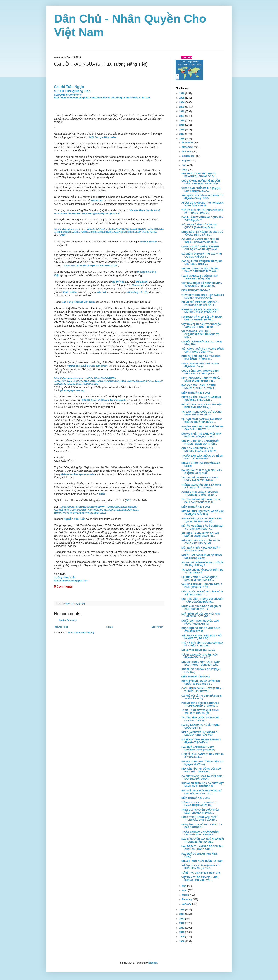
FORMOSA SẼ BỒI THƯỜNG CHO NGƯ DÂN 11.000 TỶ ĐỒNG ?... (200, 311)
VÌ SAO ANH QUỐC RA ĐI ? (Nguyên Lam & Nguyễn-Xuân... (201, 190)
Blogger (153, 963)
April (185, 890)
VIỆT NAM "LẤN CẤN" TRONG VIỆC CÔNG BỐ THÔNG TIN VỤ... (201, 326)
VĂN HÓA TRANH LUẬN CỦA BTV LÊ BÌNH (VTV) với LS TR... (202, 586)
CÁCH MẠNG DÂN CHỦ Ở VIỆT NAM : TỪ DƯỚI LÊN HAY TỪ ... (202, 690)
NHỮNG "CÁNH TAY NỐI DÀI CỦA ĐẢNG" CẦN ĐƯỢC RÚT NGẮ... (200, 270)
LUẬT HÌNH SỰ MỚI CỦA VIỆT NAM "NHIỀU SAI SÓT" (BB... (201, 615)
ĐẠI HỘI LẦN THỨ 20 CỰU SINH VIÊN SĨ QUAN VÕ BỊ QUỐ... (202, 472)
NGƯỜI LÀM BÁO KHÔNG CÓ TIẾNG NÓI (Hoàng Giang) (202, 557)
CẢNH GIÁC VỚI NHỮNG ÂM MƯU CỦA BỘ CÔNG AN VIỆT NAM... (200, 248)
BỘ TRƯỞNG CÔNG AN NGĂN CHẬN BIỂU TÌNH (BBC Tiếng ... (202, 406)
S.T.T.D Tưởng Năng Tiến (72, 91)
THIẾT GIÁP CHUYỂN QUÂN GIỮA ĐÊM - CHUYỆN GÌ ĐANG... (200, 811)
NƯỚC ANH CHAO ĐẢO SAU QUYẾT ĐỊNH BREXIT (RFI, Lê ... (201, 608)
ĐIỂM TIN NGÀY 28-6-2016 (196, 393)
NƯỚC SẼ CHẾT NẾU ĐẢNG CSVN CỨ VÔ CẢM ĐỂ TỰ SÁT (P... (202, 233)
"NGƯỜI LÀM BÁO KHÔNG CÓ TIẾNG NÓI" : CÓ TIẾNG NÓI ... (202, 457)
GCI (128, 500)
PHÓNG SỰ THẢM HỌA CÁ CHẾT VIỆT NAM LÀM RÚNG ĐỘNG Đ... (203, 785)
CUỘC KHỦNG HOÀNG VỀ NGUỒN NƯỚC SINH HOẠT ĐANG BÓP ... (201, 182)
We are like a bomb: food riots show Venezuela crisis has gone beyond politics (107, 212)
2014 (182, 914)
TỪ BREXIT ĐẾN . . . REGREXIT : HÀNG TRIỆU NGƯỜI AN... (199, 804)
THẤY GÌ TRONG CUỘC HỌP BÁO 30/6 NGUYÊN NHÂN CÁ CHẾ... (203, 296)
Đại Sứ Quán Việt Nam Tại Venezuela (104, 400)
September (188, 156)
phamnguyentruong (72, 390)
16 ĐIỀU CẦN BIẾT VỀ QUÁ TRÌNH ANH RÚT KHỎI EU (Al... (200, 712)
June (185, 170)
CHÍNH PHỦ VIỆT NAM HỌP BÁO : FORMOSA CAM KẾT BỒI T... (200, 304)
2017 (182, 134)
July (185, 165)
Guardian (97, 200)
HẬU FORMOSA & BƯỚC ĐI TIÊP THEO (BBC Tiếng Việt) (199, 277)
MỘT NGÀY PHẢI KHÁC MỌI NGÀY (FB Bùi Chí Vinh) (201, 549)
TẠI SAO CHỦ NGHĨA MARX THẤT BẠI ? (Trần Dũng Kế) (202, 571)
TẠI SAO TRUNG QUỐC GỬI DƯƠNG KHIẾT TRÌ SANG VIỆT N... (202, 413)
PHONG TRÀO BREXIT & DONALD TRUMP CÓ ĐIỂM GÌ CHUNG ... (200, 704)
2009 (182, 937)
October (187, 152)
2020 (182, 120)
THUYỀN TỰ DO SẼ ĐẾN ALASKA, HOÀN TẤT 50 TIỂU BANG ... (200, 479)
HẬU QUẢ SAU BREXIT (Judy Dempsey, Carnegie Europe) (198, 748)
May (185, 886)
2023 (182, 107)
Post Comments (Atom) (81, 633)
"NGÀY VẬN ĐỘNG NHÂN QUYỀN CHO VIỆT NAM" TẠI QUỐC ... (200, 833)
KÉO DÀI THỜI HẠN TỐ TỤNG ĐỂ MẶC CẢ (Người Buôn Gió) (203, 513)
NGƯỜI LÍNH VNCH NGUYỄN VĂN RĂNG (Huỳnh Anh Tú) (200, 622)
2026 (182, 93)
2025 (182, 98)
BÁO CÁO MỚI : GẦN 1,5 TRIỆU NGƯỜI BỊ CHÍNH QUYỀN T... (199, 387)
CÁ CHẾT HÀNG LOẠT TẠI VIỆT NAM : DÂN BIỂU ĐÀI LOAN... (203, 778)
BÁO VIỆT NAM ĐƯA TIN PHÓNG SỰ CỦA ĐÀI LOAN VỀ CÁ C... (201, 792)
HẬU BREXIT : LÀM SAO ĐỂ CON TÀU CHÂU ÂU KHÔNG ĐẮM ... (202, 848)
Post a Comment (68, 620)
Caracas (137, 285)
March (186, 895)
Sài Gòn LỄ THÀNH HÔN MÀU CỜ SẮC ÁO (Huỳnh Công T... (203, 564)
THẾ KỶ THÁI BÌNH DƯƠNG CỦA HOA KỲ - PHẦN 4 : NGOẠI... (202, 644)
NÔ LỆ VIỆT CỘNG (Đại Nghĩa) (198, 650)
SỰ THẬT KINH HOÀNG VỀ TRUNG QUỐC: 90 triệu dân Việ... (201, 683)
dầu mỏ (101, 292)
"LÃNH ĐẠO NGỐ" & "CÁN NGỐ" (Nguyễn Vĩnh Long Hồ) (200, 656)
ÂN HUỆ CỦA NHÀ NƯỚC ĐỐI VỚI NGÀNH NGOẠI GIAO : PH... (200, 535)
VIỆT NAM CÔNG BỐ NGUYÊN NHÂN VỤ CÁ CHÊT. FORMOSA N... (202, 284)
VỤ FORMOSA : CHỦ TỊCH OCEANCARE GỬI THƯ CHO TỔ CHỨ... (200, 334)
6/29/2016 (60, 95)
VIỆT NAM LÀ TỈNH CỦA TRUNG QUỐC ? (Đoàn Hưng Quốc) (199, 226)
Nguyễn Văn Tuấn (75, 519)
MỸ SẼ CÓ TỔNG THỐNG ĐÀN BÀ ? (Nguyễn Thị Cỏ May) (201, 741)
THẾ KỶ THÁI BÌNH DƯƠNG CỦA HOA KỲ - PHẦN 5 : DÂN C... (202, 212)
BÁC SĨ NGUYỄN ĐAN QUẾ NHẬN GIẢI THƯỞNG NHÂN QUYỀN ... (203, 840)
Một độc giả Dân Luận (103, 137)
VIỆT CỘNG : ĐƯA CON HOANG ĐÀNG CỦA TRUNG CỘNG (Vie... (203, 350)
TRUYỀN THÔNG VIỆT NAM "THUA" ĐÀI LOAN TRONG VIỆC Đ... (201, 501)
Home (110, 627)
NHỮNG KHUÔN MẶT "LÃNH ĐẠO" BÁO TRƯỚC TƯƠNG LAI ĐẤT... (201, 663)
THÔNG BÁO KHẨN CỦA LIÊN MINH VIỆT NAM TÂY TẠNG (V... (201, 486)
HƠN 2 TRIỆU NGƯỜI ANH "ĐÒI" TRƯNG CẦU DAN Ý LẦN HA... (199, 819)
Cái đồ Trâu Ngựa (69, 87)
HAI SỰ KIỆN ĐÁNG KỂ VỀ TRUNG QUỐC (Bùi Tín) (200, 726)
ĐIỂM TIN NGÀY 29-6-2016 (196, 290)
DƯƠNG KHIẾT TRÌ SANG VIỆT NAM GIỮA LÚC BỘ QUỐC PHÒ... (201, 435)
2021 (182, 116)
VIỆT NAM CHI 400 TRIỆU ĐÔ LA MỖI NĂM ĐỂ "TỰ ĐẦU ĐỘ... (202, 637)
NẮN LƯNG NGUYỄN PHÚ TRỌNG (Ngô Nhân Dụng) (200, 365)
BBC (102, 494)
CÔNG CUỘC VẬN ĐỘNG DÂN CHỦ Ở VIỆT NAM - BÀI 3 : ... (202, 593)
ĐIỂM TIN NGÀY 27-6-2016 (196, 507)
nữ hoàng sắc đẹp (137, 292)
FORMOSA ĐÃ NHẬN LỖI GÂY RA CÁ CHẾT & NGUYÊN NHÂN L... (202, 318)
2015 (182, 910)
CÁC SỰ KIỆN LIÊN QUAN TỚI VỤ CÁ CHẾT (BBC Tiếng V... (202, 263)
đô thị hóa (118, 282)
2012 (182, 923)
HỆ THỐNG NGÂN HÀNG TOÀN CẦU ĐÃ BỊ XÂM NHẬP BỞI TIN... (201, 380)
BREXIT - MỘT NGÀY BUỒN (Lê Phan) (202, 861)
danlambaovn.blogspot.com (71, 581)
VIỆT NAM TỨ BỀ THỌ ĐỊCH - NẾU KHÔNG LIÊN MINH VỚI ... (200, 879)
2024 (182, 102)
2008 (182, 941)
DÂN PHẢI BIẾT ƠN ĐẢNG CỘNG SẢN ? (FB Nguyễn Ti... (202, 219)
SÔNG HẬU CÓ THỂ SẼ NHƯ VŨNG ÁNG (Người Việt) (201, 630)
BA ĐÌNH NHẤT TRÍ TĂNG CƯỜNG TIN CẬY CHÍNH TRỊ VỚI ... (202, 428)
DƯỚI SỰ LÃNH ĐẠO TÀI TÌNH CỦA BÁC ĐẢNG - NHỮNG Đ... (201, 358)
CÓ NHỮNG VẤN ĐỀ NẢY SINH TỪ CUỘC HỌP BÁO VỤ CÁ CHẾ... (200, 241)
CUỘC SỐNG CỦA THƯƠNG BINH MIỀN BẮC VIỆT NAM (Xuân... (200, 372)
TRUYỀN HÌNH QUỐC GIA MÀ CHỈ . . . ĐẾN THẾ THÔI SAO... (202, 719)
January (187, 904)
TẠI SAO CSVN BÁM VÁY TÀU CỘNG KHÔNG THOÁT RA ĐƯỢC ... (202, 421)
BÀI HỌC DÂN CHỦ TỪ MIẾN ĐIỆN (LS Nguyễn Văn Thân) (202, 763)
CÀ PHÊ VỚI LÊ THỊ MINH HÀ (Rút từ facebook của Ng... (202, 697)
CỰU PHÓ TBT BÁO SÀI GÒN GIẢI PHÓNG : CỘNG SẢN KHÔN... (200, 442)
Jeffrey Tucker (148, 242)
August (186, 160)
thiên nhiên (70, 292)
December (188, 143)
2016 (182, 139)
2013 (182, 919)
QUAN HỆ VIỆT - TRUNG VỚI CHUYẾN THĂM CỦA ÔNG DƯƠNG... (202, 600)
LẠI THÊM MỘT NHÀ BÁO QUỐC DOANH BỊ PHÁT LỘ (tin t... (199, 579)
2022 (182, 111)
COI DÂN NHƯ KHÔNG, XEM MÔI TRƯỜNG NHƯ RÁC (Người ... (200, 494)
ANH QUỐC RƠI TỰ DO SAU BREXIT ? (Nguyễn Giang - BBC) (203, 197)
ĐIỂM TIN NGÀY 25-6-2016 (196, 798)
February (187, 899)
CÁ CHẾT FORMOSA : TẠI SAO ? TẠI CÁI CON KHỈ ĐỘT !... (202, 255)
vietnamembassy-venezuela (78, 474)
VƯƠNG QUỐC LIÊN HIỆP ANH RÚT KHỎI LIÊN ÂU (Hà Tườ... (201, 867)
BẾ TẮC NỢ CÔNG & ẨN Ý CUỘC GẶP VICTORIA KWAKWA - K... (202, 527)
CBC (63, 235)
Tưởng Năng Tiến (65, 577)
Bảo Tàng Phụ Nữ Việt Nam (78, 302)
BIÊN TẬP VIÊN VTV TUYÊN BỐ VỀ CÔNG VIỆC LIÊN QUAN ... (201, 542)
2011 (182, 928)
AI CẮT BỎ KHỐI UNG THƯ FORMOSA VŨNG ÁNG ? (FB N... (202, 204)
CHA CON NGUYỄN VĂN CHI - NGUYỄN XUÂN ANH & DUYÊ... (200, 450)
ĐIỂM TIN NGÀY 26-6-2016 (196, 677)
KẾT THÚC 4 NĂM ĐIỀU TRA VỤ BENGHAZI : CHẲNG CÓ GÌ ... (199, 175)
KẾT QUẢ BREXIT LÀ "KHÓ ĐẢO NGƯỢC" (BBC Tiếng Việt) (199, 734)
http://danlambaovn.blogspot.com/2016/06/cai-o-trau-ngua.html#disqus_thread (102, 98)
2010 (182, 932)
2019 (182, 125)
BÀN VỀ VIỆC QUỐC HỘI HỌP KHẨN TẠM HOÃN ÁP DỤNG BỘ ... (202, 520)
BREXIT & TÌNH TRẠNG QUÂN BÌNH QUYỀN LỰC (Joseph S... (201, 399)
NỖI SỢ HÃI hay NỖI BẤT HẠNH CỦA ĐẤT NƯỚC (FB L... (202, 826)
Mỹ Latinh (142, 282)
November (188, 147)
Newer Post (61, 627)
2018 (182, 130)
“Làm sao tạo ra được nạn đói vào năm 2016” (90, 265)
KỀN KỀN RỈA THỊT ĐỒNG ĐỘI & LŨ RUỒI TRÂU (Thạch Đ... (201, 770)
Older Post (157, 627)
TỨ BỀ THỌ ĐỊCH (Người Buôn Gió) (201, 873)
